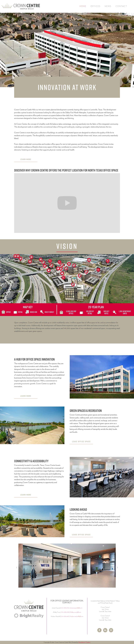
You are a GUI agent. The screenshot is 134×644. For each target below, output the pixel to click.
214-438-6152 (65, 608)
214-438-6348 (65, 612)
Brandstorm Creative (84, 642)
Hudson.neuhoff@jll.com (76, 616)
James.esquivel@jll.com (76, 608)
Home (83, 6)
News (108, 6)
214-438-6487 (65, 616)
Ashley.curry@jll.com (76, 612)
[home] (21, 6)
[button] (96, 6)
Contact (121, 6)
